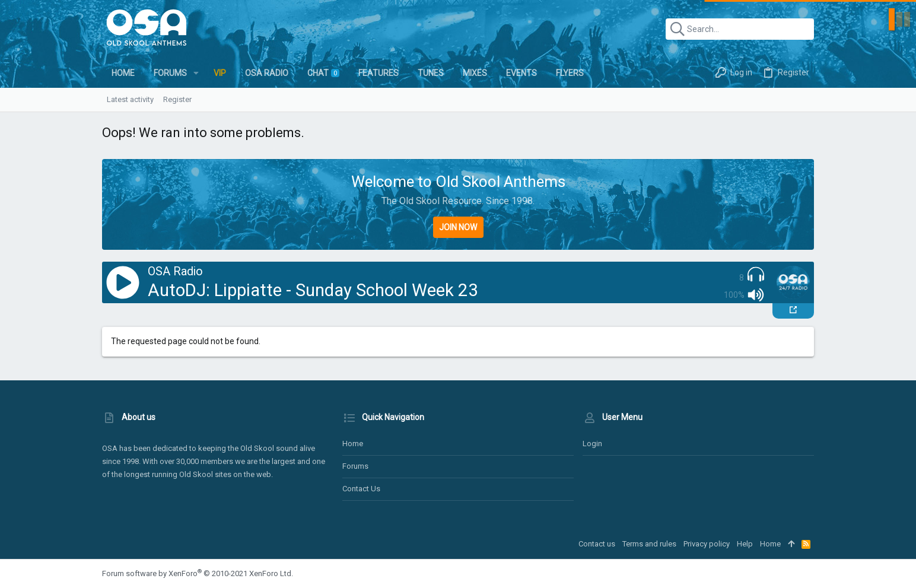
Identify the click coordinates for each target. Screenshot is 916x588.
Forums (355, 466)
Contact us (361, 489)
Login (592, 444)
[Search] (740, 29)
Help (745, 544)
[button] (196, 73)
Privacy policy (707, 544)
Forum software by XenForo (198, 573)
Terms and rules (649, 544)
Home (353, 444)
